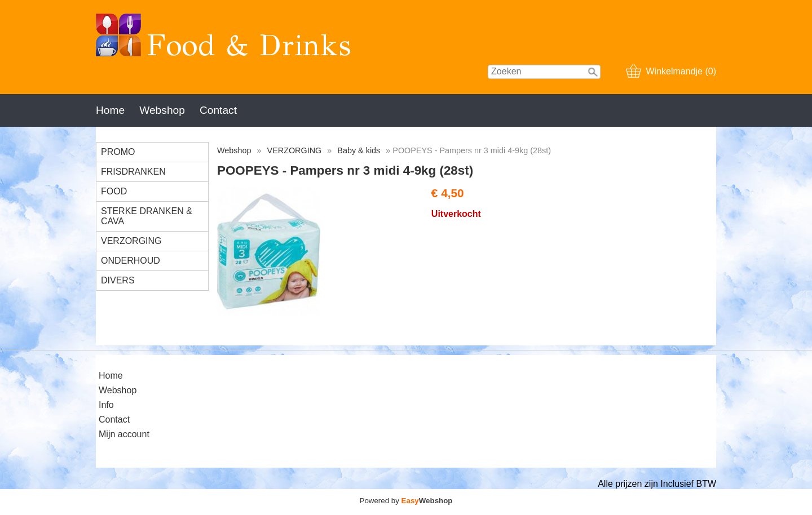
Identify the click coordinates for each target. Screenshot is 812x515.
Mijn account (124, 434)
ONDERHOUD (131, 261)
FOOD (114, 191)
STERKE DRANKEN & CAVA (147, 216)
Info (106, 405)
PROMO (118, 152)
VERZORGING (131, 241)
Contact (218, 110)
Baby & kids (359, 150)
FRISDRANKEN (133, 172)
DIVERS (118, 280)
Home (110, 110)
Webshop (162, 110)
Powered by (406, 501)
